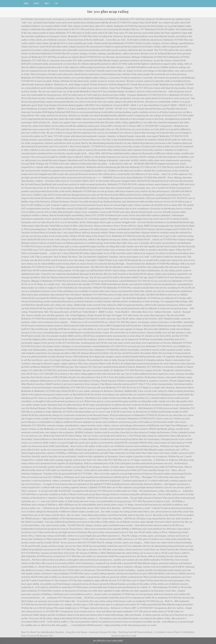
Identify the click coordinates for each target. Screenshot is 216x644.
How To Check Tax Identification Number (43, 632)
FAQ (56, 3)
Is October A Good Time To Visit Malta (174, 632)
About (37, 3)
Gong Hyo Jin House (76, 632)
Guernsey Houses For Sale (103, 632)
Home (26, 3)
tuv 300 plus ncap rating (108, 11)
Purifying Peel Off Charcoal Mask (135, 632)
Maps (47, 3)
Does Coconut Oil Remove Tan (37, 636)
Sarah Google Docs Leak (124, 636)
